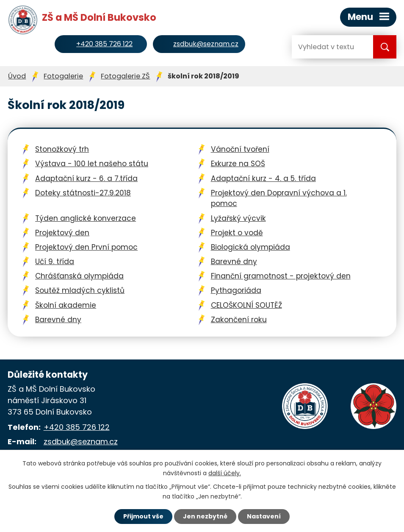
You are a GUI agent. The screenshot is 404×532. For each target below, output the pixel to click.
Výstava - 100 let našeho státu (92, 164)
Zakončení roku (239, 320)
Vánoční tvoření (240, 149)
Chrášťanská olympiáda (79, 276)
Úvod (17, 76)
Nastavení (264, 516)
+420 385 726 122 (77, 427)
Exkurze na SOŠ (238, 164)
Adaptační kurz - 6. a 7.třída (86, 178)
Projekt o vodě (237, 233)
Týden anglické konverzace (86, 218)
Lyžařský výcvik (238, 218)
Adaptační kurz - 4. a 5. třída (263, 178)
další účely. (225, 473)
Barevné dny (234, 262)
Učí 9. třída (55, 262)
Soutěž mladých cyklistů (80, 290)
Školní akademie (66, 305)
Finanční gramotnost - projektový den (281, 276)
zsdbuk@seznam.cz (81, 441)
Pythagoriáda (236, 290)
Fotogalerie (63, 76)
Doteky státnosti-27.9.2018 (83, 193)
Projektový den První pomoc (86, 247)
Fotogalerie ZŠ (125, 76)
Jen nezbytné (205, 516)
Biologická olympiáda (250, 247)
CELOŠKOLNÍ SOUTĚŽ (246, 305)
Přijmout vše (143, 516)
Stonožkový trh (62, 149)
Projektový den (62, 233)
